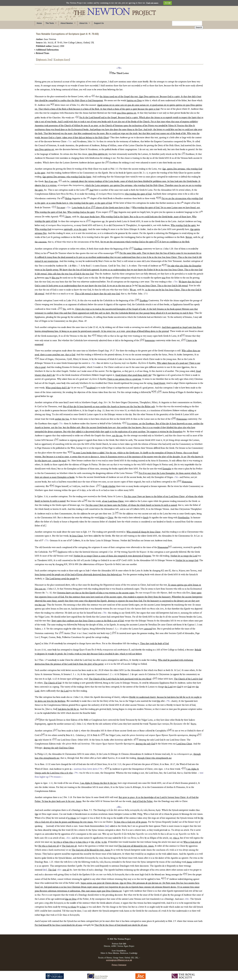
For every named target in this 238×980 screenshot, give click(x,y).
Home (39, 23)
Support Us (99, 23)
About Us (83, 23)
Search (199, 23)
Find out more (152, 3)
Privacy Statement (119, 962)
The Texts (50, 23)
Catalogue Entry (62, 57)
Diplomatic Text (44, 57)
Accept (168, 3)
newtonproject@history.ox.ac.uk (119, 957)
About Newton (67, 23)
